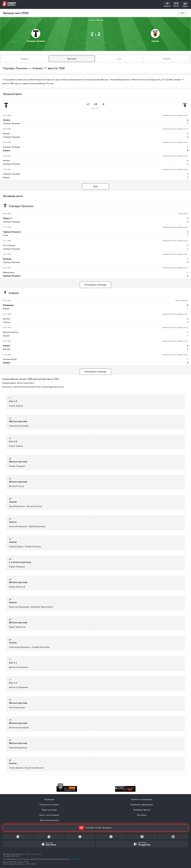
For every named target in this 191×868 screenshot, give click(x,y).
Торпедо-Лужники (36, 41)
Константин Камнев (19, 728)
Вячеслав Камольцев (19, 607)
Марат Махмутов (17, 627)
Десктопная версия (49, 820)
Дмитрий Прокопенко (42, 607)
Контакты (142, 815)
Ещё (96, 186)
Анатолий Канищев (19, 426)
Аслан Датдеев (16, 768)
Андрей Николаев (41, 647)
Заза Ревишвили (17, 506)
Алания (155, 41)
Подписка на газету (49, 805)
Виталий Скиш (16, 486)
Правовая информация (142, 805)
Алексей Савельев (18, 526)
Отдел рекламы (49, 810)
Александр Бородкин (20, 647)
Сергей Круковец (37, 526)
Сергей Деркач (16, 546)
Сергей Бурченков (18, 748)
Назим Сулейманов (19, 667)
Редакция (49, 799)
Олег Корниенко (17, 707)
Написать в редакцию (142, 799)
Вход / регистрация (49, 815)
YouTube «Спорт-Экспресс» (95, 828)
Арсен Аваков (16, 406)
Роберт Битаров (33, 546)
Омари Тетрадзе (17, 466)
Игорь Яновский (17, 587)
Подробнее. (76, 859)
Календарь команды (95, 285)
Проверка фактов (142, 810)
